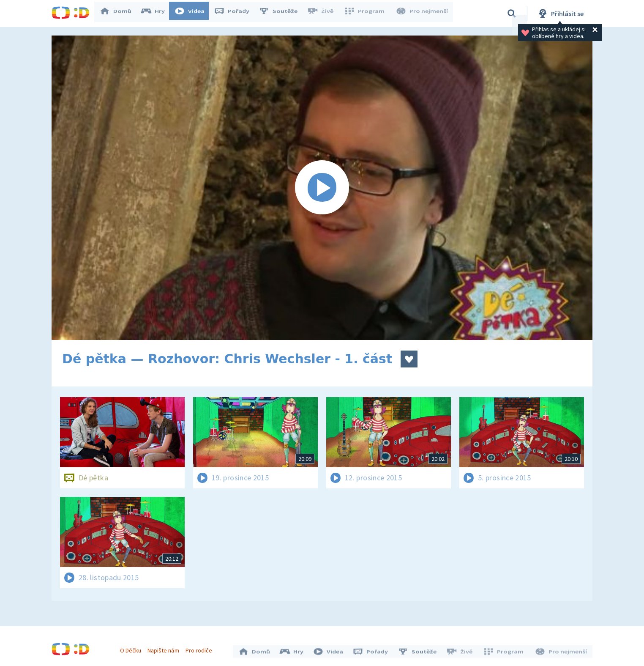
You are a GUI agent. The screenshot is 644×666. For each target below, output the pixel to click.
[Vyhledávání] (512, 14)
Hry (157, 14)
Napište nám (165, 648)
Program (367, 14)
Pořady (236, 14)
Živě (324, 14)
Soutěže (282, 14)
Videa (194, 14)
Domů (120, 14)
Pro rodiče (201, 648)
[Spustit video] (322, 188)
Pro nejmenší (423, 14)
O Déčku (133, 648)
